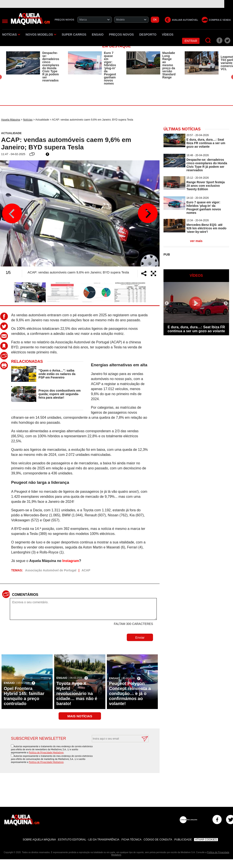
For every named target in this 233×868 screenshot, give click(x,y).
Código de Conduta (158, 840)
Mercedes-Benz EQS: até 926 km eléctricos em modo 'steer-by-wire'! (206, 228)
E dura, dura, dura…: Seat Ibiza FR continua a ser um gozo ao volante (206, 143)
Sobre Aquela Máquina (39, 840)
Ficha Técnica (131, 840)
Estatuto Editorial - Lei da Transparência (89, 840)
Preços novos (122, 35)
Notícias (11, 35)
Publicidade (183, 840)
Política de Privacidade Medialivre (46, 752)
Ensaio (98, 35)
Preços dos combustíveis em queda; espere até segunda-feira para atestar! (60, 394)
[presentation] (115, 753)
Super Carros (74, 35)
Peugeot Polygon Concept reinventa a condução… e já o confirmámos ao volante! (130, 693)
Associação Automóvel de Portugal (51, 570)
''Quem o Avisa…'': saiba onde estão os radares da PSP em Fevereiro (57, 374)
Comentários (25, 595)
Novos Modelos (41, 35)
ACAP (86, 570)
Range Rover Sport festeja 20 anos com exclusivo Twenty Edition (206, 186)
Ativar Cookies (206, 840)
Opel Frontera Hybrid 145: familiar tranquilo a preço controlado (24, 696)
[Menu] (5, 21)
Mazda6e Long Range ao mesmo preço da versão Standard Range (169, 65)
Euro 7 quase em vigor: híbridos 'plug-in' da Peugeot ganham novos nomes (110, 68)
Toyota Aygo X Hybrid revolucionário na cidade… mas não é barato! (77, 693)
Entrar (191, 41)
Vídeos (168, 35)
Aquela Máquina (11, 120)
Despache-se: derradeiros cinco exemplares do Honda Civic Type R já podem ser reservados (51, 67)
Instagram (71, 561)
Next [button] (148, 213)
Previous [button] (12, 213)
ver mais (196, 241)
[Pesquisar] (208, 41)
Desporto (148, 35)
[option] (33, 67)
